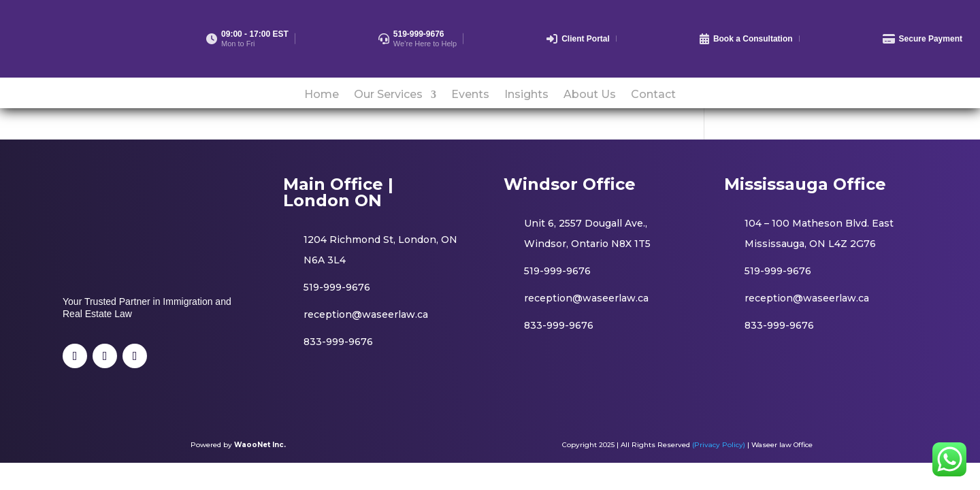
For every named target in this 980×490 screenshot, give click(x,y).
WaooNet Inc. (260, 445)
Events (470, 95)
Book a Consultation (753, 39)
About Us (590, 95)
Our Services (388, 95)
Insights (526, 95)
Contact (653, 95)
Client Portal (586, 39)
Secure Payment (931, 39)
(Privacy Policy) (719, 445)
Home (322, 95)
